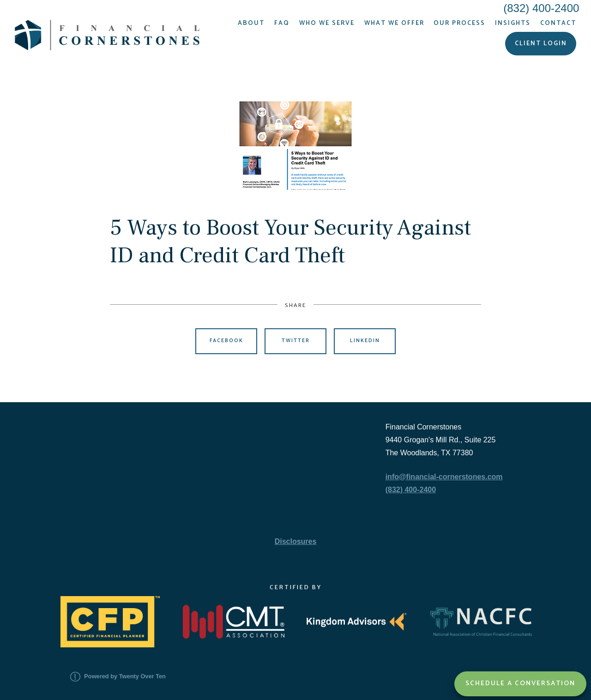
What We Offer (394, 23)
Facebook (226, 341)
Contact (558, 23)
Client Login (541, 43)
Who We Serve (327, 23)
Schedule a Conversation (520, 683)
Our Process (459, 23)
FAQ (282, 23)
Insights (513, 23)
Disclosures (296, 541)
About (251, 23)
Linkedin (365, 341)
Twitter (296, 341)
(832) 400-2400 (411, 490)
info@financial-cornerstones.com (444, 477)
